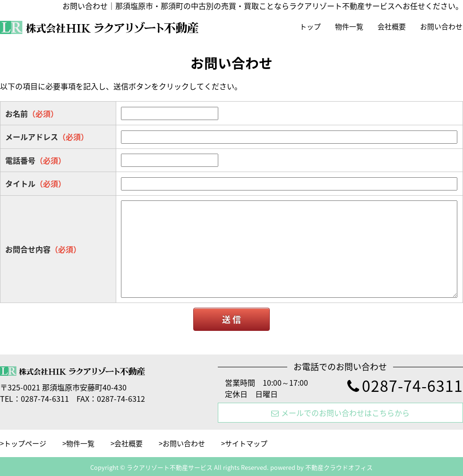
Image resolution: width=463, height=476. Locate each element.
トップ (310, 26)
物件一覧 (349, 26)
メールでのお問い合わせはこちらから (340, 413)
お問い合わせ (441, 26)
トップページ (25, 443)
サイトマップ (246, 443)
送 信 (231, 319)
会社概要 (392, 26)
